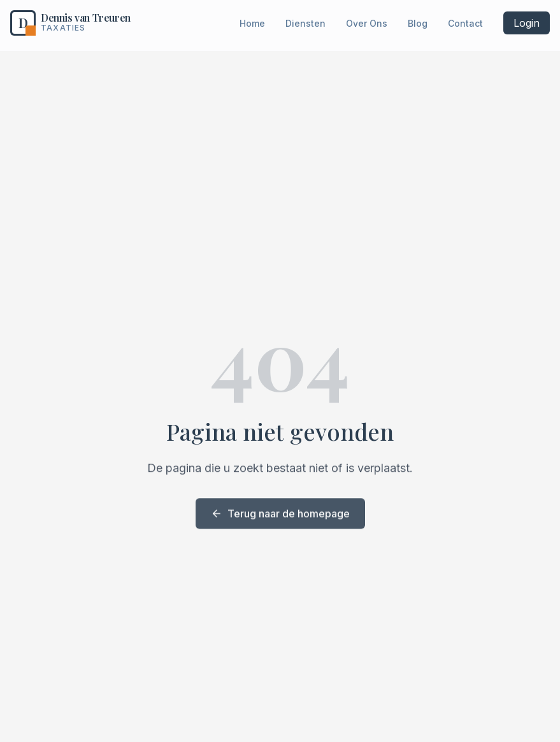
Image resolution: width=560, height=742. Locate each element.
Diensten (305, 23)
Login (527, 23)
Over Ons (367, 23)
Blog (418, 23)
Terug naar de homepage (280, 515)
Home (252, 23)
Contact (465, 23)
